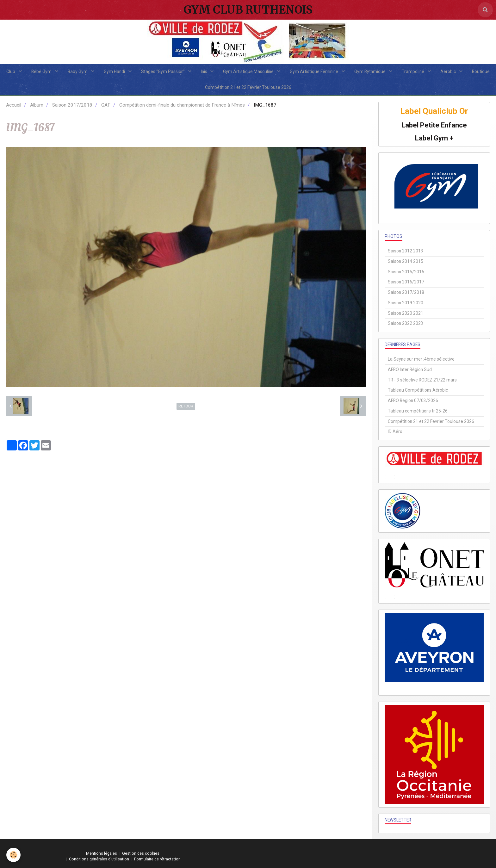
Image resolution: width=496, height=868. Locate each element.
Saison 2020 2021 (406, 313)
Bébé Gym (42, 71)
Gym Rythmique (370, 71)
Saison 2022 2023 (406, 323)
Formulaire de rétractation (157, 859)
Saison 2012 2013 (406, 251)
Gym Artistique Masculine (249, 71)
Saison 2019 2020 (406, 303)
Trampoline (413, 71)
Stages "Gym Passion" (163, 71)
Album (37, 105)
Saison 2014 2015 (406, 261)
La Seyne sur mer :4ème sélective (421, 359)
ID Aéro (395, 431)
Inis (205, 71)
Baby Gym (78, 71)
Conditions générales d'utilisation (99, 859)
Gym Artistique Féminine (314, 71)
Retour (186, 406)
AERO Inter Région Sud (410, 369)
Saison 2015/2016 (406, 272)
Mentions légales (102, 853)
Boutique (481, 71)
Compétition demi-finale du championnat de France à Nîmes (182, 105)
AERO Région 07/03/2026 (413, 400)
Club (11, 71)
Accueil (14, 105)
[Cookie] (13, 855)
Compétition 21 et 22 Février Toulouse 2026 (248, 87)
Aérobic (449, 71)
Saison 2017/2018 (72, 105)
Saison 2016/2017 (406, 282)
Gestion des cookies (141, 853)
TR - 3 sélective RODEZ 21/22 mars (422, 380)
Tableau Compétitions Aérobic (418, 390)
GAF (106, 105)
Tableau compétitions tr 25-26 (418, 411)
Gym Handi (115, 71)
